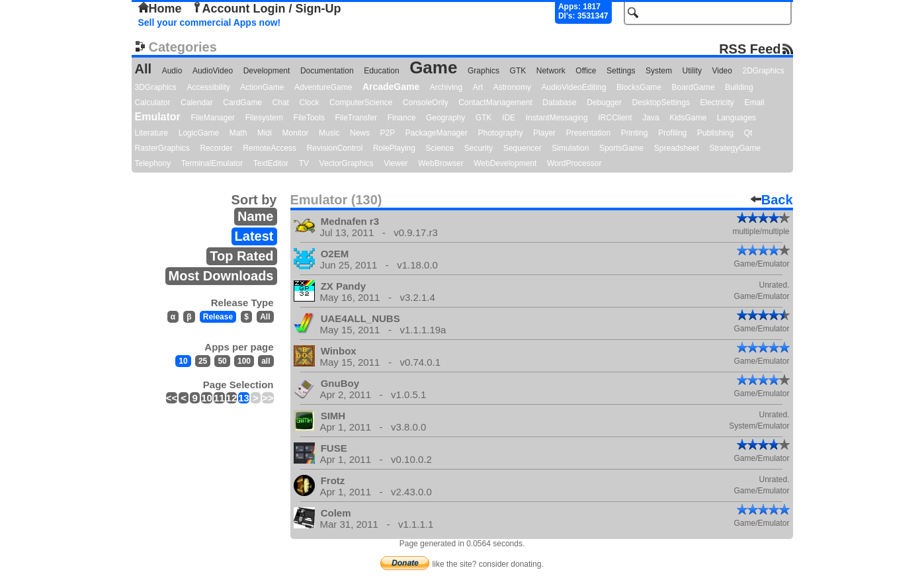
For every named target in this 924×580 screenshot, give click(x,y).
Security (479, 148)
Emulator (158, 117)
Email (754, 103)
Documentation (327, 71)
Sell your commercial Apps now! (210, 22)
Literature (152, 133)
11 (219, 398)
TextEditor (271, 163)
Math (238, 133)
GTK (518, 71)
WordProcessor (574, 163)
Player (544, 133)
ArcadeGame (391, 87)
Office (586, 71)
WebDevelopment (505, 163)
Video (722, 71)
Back (772, 200)
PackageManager (437, 133)
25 (203, 361)
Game (433, 67)
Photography (500, 133)
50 (222, 361)
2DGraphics (764, 71)
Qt (748, 133)
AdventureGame (323, 87)
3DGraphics (156, 87)
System (659, 71)
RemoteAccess (270, 148)
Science (440, 148)
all (266, 361)
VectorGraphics (347, 163)
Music (329, 133)
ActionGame (262, 87)
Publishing (715, 133)
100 (244, 361)
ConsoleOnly (426, 103)
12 (232, 398)
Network (551, 71)
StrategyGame (735, 148)
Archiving (446, 87)
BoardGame (693, 87)
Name (255, 216)
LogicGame (199, 133)
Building (739, 87)
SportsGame (621, 148)
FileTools (309, 118)
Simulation (570, 148)
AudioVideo (213, 71)
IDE (509, 118)
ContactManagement (495, 103)
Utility (692, 71)
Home (160, 9)
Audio (172, 71)
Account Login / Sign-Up (267, 9)
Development (267, 71)
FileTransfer (357, 118)
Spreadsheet (677, 148)
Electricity (717, 103)
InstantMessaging (557, 118)
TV (304, 163)
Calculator (153, 103)
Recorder (216, 148)
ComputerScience (361, 103)
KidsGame (688, 118)
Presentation (588, 133)
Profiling (672, 133)
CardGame (242, 103)
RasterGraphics (162, 148)
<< (172, 398)
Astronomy (512, 87)
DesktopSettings (661, 103)
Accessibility (208, 87)
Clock (310, 103)
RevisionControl (335, 148)
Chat (281, 103)
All (144, 69)
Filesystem (264, 118)
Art (478, 87)
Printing (635, 133)
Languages (736, 118)
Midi (265, 133)
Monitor (296, 133)
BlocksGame (639, 87)
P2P (388, 133)
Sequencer (523, 148)
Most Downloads (221, 276)
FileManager (213, 118)
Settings (621, 71)
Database (559, 103)
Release (218, 317)
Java (651, 118)
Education (381, 71)
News (360, 133)
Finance (402, 118)
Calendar (197, 103)
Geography (445, 118)
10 (183, 361)
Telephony (153, 163)
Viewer (396, 163)
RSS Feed (750, 49)
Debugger (604, 103)
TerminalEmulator (212, 163)
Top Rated (241, 256)
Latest (254, 236)
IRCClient (615, 118)
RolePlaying (394, 148)
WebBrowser (441, 163)
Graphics (483, 71)
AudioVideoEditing (574, 87)
